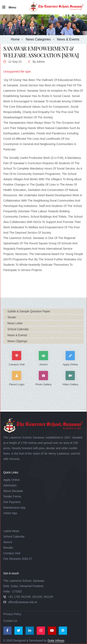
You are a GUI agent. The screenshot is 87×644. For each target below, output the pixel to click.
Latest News (11, 531)
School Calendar (18, 329)
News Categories (38, 39)
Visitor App (10, 513)
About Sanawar (13, 491)
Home (15, 39)
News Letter (15, 323)
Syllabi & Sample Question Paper (29, 311)
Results (8, 548)
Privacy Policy (12, 614)
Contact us (10, 621)
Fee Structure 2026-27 (18, 559)
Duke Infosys (56, 641)
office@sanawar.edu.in (23, 602)
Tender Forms (12, 496)
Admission (10, 485)
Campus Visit (12, 553)
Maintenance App (14, 508)
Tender (12, 317)
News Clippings (17, 341)
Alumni (8, 542)
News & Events (17, 335)
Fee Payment (12, 502)
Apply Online (11, 480)
